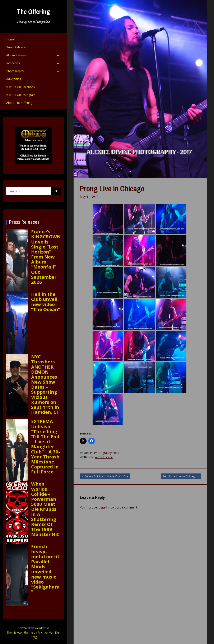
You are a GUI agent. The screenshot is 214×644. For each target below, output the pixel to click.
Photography (15, 71)
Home (10, 39)
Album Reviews (17, 55)
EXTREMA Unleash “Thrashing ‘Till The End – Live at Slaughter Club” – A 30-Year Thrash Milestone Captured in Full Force (46, 446)
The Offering (33, 12)
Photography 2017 (107, 453)
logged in (104, 507)
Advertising (14, 79)
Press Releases (17, 47)
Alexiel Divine (104, 457)
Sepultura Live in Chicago (180, 476)
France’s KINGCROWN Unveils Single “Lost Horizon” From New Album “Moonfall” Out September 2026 (46, 257)
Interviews (13, 63)
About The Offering (19, 103)
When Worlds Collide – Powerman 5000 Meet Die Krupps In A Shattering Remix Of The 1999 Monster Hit (45, 509)
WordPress (42, 628)
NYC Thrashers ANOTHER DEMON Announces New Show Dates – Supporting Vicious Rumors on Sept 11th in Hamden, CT (45, 384)
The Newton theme (20, 632)
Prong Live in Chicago (112, 189)
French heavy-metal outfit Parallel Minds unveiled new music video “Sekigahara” (45, 569)
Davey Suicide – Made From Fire (106, 476)
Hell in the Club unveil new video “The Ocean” (46, 302)
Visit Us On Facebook (21, 87)
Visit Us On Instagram (21, 95)
